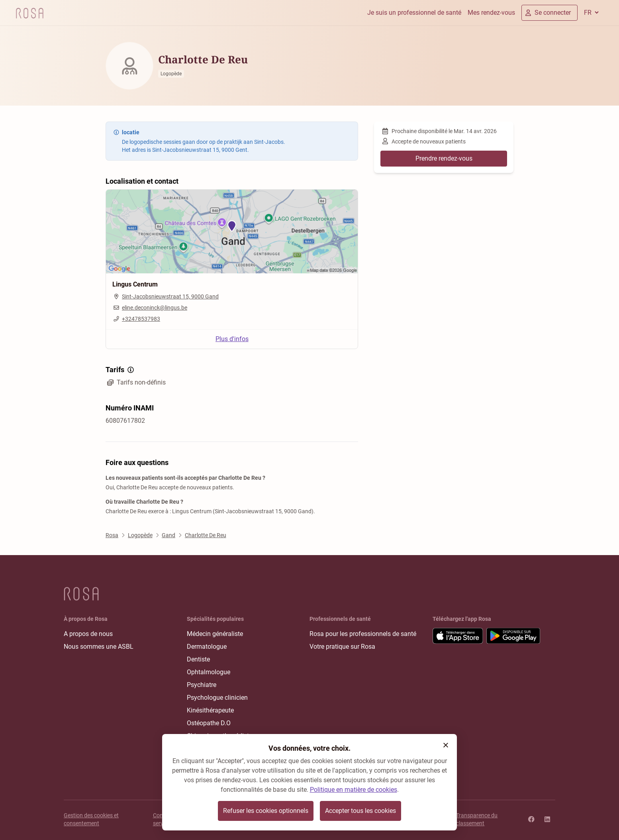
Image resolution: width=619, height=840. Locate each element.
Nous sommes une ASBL (99, 647)
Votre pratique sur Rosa (342, 647)
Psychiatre (202, 685)
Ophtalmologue (209, 672)
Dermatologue (207, 647)
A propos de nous (88, 634)
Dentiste (198, 659)
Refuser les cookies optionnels (266, 811)
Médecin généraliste (215, 634)
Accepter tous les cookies (360, 811)
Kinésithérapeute (210, 710)
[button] (446, 745)
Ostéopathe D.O (209, 723)
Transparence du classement (477, 819)
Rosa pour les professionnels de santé (363, 634)
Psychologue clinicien (217, 698)
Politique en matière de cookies (354, 790)
